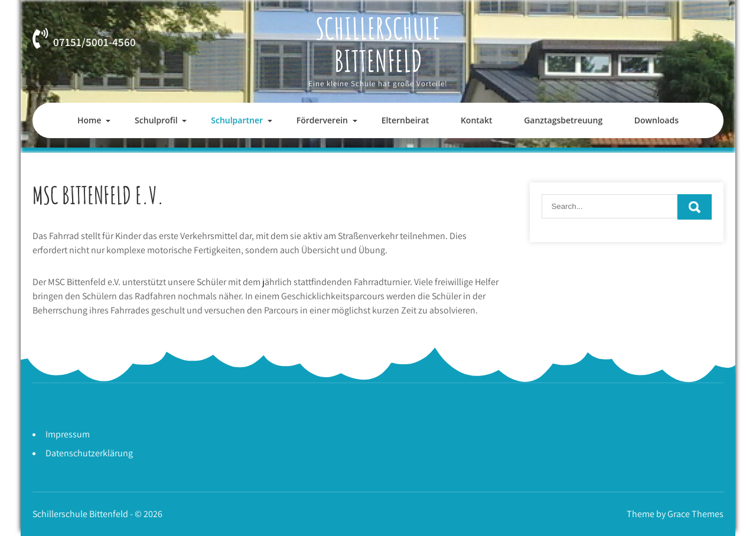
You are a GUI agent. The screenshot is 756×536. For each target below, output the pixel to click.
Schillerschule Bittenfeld (378, 44)
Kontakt (477, 120)
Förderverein (322, 120)
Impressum (68, 434)
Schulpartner (237, 120)
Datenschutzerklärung (89, 453)
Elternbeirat (405, 120)
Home (89, 120)
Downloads (656, 120)
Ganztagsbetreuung (563, 120)
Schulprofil (156, 120)
